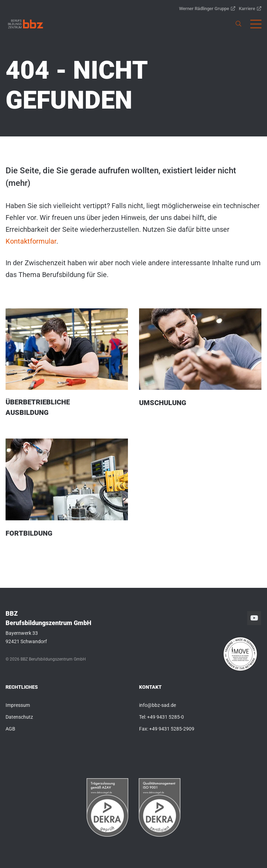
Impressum (18, 705)
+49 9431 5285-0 (165, 717)
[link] (26, 24)
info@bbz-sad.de (157, 705)
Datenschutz (19, 717)
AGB (10, 729)
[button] (256, 24)
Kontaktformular (31, 241)
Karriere (250, 9)
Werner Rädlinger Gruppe (207, 9)
